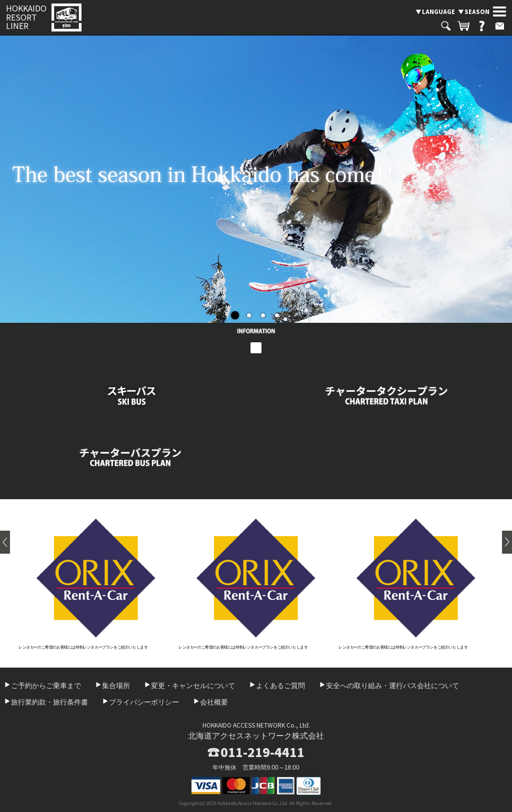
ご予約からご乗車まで (46, 686)
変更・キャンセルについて (193, 686)
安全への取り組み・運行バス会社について (392, 686)
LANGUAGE (438, 11)
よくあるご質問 (280, 686)
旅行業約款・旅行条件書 (49, 702)
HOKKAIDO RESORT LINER (26, 17)
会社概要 (214, 702)
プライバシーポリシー (144, 702)
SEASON (477, 11)
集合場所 (116, 686)
